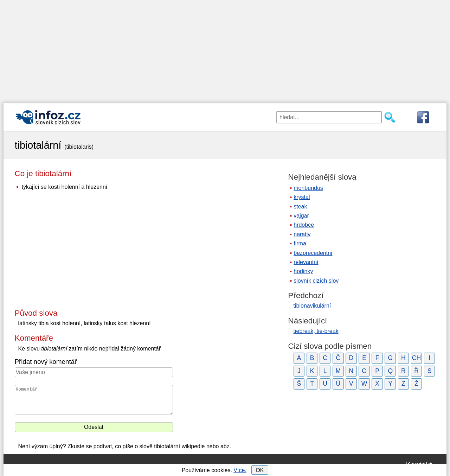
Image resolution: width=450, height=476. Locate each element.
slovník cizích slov (316, 281)
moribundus (308, 188)
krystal (302, 197)
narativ (302, 234)
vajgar (301, 216)
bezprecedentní (313, 253)
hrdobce (304, 225)
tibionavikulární (312, 306)
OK (260, 470)
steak (300, 207)
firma (300, 243)
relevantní (306, 262)
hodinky (303, 271)
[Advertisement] (225, 49)
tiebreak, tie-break (316, 331)
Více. (240, 470)
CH (416, 358)
